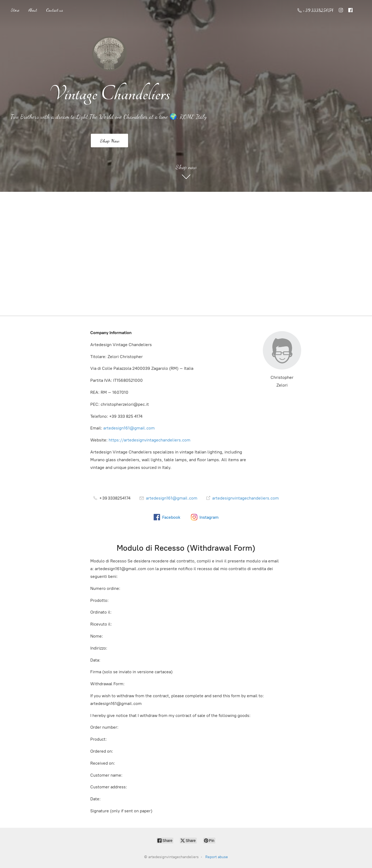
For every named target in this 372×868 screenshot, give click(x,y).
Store (15, 10)
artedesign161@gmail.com (129, 428)
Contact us (54, 10)
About (33, 10)
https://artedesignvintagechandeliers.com (150, 440)
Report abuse (217, 857)
